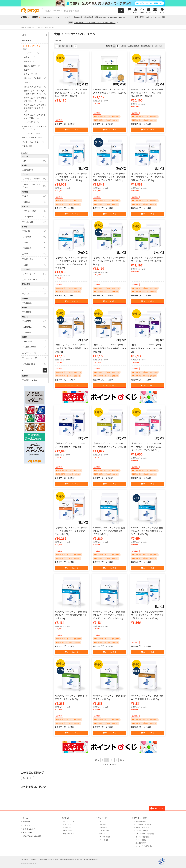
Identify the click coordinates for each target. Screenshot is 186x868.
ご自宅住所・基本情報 (143, 824)
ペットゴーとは (69, 821)
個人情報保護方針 (92, 859)
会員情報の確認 (141, 821)
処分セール (27, 778)
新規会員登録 (140, 17)
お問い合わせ (28, 832)
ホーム (25, 818)
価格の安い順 (145, 46)
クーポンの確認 (105, 837)
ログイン (149, 17)
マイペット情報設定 (142, 837)
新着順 (137, 46)
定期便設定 (103, 828)
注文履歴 (102, 824)
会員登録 (26, 822)
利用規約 (34, 859)
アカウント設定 (140, 818)
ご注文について (69, 824)
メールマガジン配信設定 (144, 846)
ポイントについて (69, 834)
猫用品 (35, 17)
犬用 (24, 35)
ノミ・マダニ (66, 17)
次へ (122, 760)
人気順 (130, 46)
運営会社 (25, 859)
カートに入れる (71, 130)
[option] (93, 3)
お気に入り (103, 834)
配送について (68, 831)
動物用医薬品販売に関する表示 (72, 859)
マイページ (102, 818)
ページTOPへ (157, 809)
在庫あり (59, 40)
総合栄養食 (89, 17)
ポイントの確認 (141, 840)
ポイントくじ (104, 840)
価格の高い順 (156, 46)
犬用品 (24, 17)
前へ (97, 760)
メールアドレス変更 (142, 828)
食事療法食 (78, 17)
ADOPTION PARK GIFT (117, 17)
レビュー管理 (104, 831)
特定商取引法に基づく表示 (49, 859)
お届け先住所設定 (142, 831)
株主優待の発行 (141, 843)
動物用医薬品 (101, 17)
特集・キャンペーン (51, 17)
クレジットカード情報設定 (145, 834)
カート (102, 821)
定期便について (69, 828)
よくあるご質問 (160, 17)
